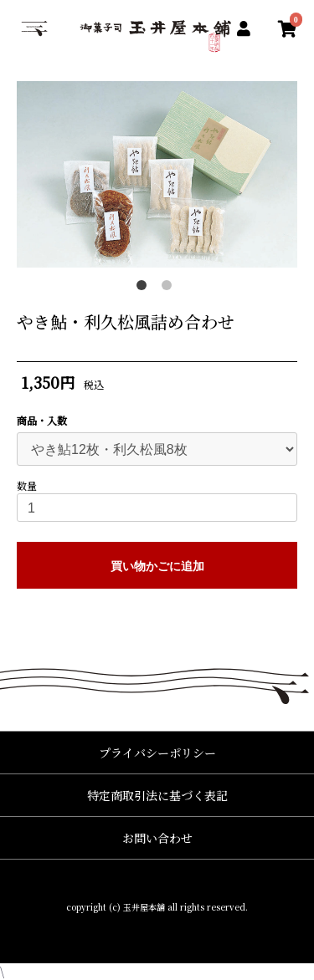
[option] (157, 174)
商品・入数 (42, 421)
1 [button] (145, 288)
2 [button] (170, 288)
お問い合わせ (157, 838)
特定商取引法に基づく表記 (157, 795)
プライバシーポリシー (157, 753)
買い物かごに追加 (157, 566)
